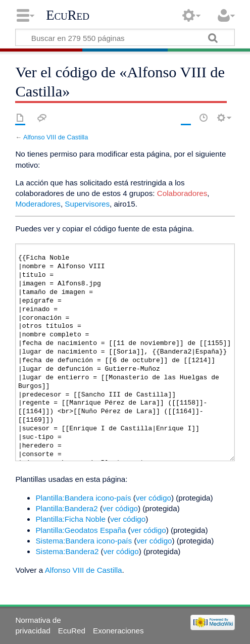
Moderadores (38, 204)
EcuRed (68, 15)
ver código (154, 498)
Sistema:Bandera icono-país (84, 541)
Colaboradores (182, 193)
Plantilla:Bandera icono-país (83, 498)
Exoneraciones (118, 631)
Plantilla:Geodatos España (81, 530)
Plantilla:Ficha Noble (70, 519)
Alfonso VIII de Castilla (56, 137)
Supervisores (87, 204)
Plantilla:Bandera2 (66, 508)
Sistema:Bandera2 (67, 551)
